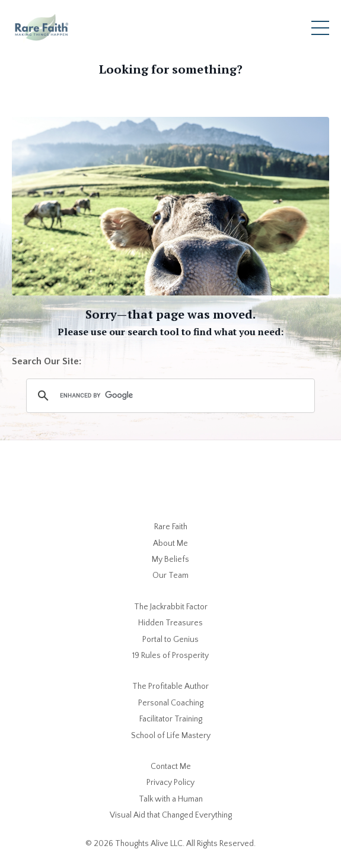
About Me (170, 543)
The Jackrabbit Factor (171, 607)
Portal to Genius (170, 640)
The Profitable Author (170, 686)
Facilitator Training (171, 719)
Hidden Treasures (170, 623)
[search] (169, 396)
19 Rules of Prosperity (170, 656)
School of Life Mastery (171, 736)
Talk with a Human (171, 799)
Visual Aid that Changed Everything (171, 815)
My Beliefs (170, 559)
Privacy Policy (170, 783)
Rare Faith (171, 527)
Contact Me (171, 767)
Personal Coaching (171, 703)
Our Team (170, 576)
